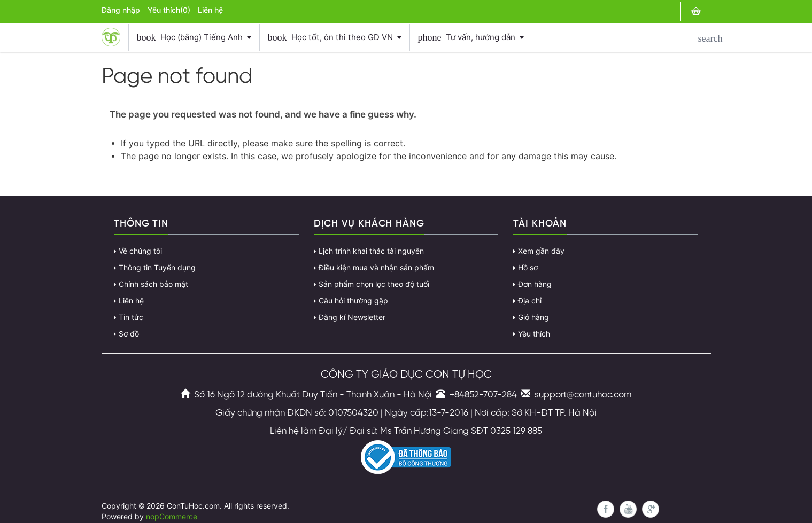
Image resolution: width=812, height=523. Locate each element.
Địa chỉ (530, 301)
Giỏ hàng (533, 317)
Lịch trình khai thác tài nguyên (371, 251)
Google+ (651, 509)
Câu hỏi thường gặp (353, 301)
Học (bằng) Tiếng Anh (194, 37)
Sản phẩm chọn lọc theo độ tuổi (374, 284)
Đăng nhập (121, 10)
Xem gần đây (541, 251)
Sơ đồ (129, 334)
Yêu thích (534, 334)
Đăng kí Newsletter (352, 317)
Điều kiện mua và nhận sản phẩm (376, 268)
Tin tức (131, 317)
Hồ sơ (528, 268)
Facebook (606, 509)
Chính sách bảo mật (153, 284)
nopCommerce (172, 517)
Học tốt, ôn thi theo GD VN (335, 37)
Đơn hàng (535, 284)
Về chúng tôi (140, 251)
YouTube (628, 509)
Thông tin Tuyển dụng (157, 268)
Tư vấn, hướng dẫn (471, 37)
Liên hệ (210, 10)
